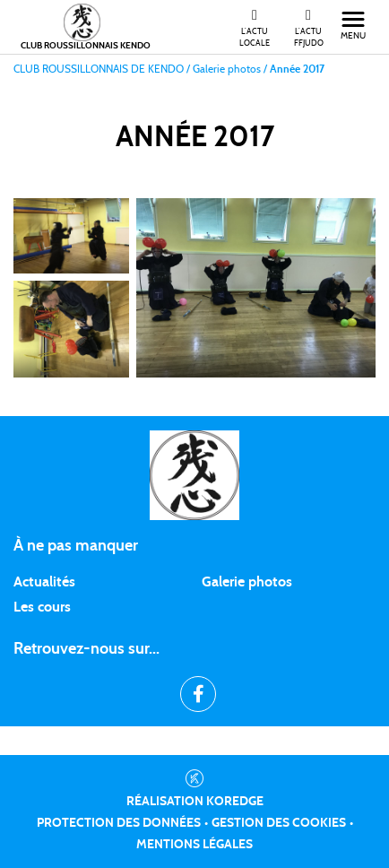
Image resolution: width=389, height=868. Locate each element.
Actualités (44, 582)
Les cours (42, 607)
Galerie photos (247, 582)
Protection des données (119, 823)
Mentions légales (194, 845)
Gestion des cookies (279, 823)
